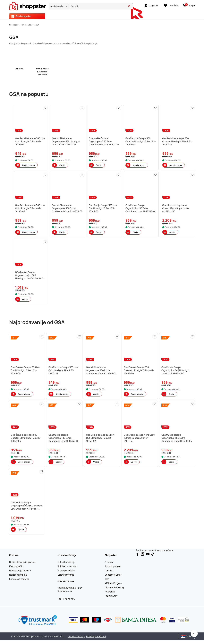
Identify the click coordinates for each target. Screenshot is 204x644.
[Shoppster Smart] (113, 575)
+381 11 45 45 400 (66, 599)
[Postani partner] (113, 566)
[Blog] (107, 579)
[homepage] (28, 5)
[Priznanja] (110, 592)
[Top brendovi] (111, 596)
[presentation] (102, 10)
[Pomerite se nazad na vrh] (194, 633)
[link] (151, 5)
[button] (59, 6)
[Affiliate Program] (113, 583)
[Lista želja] (171, 5)
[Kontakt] (109, 571)
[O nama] (109, 562)
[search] (101, 6)
